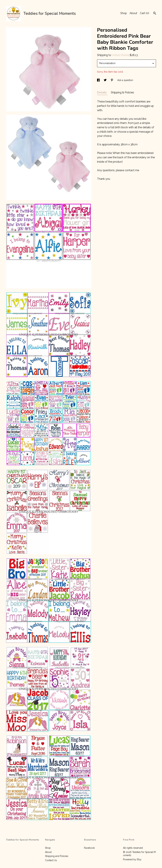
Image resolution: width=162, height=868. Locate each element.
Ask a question (125, 80)
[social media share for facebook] (99, 80)
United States (120, 55)
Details (102, 92)
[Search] (155, 14)
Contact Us (51, 860)
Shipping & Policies (122, 92)
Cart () (145, 13)
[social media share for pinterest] (112, 80)
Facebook (89, 848)
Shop (124, 13)
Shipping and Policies (57, 856)
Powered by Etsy (132, 859)
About (133, 13)
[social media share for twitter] (106, 80)
